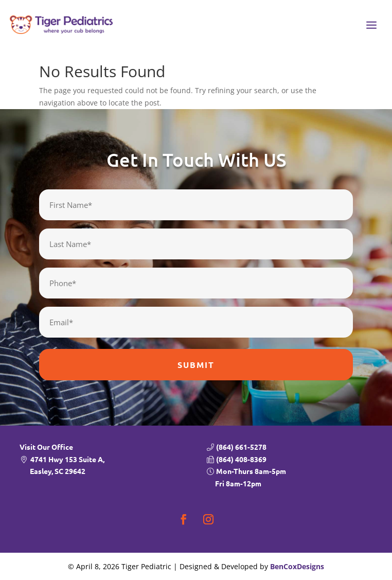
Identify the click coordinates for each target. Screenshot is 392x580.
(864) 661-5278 (241, 447)
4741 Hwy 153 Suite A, (108, 466)
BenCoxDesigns (297, 566)
